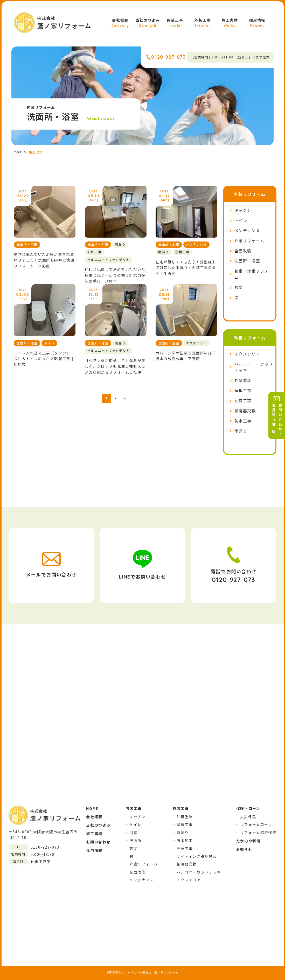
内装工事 (175, 23)
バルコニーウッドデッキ (199, 872)
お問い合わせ (98, 842)
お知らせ (244, 849)
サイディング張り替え (197, 856)
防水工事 (243, 421)
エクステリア (247, 354)
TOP (18, 152)
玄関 (239, 288)
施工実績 (230, 23)
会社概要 (120, 23)
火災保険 (248, 817)
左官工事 (243, 401)
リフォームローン (256, 824)
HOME (92, 808)
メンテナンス (247, 231)
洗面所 (135, 840)
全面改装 (243, 251)
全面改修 (137, 872)
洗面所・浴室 (247, 261)
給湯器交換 (245, 411)
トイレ (241, 221)
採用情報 (257, 23)
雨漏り (241, 431)
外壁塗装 (243, 381)
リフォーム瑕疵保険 (258, 833)
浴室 (133, 833)
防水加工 (185, 840)
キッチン (243, 210)
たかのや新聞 (248, 841)
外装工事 (202, 23)
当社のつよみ (148, 23)
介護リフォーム (249, 241)
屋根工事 (243, 391)
